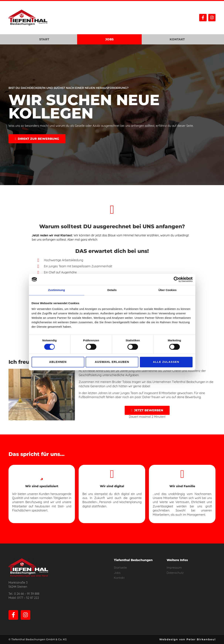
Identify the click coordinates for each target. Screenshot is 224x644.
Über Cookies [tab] (168, 290)
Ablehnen (58, 362)
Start (44, 39)
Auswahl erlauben (112, 362)
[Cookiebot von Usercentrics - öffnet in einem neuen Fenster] (176, 279)
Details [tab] (112, 290)
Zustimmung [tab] (57, 290)
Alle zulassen (166, 362)
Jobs (109, 39)
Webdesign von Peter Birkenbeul (187, 639)
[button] (37, 139)
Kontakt (177, 39)
